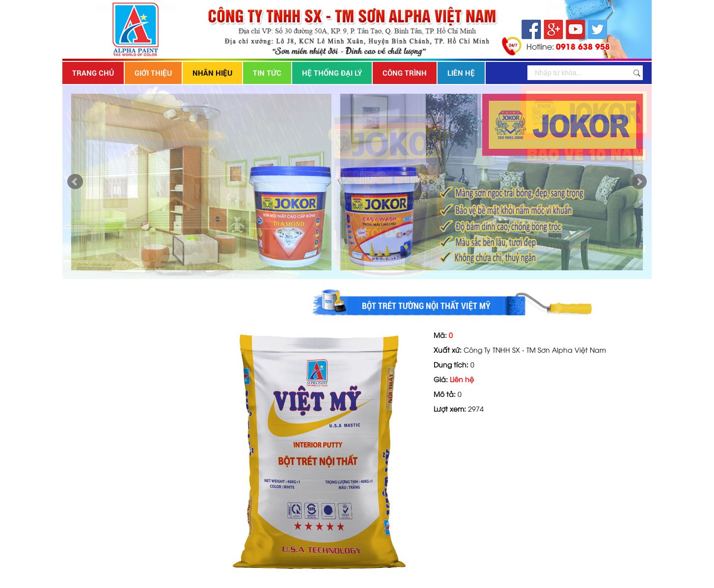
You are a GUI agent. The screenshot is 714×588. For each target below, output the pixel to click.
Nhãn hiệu (212, 73)
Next (639, 182)
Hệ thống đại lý (332, 73)
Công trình (405, 73)
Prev (75, 182)
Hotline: (568, 46)
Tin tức (267, 73)
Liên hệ (461, 73)
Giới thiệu (153, 73)
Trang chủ (93, 73)
